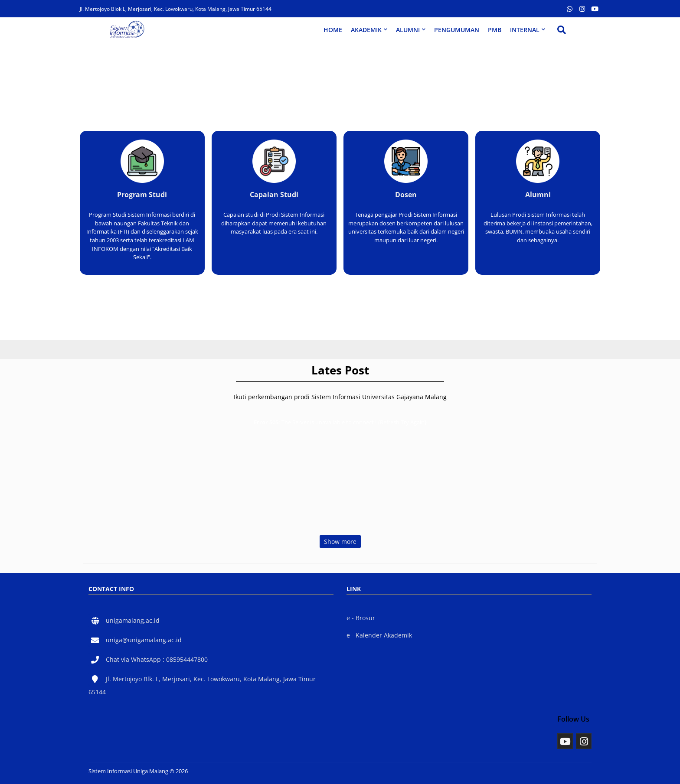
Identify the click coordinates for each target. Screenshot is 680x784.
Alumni (538, 195)
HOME (333, 30)
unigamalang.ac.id (133, 620)
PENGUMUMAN (457, 30)
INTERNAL (525, 30)
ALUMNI (408, 30)
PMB (495, 30)
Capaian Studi (274, 195)
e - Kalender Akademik (379, 635)
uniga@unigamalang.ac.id (144, 640)
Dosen (406, 195)
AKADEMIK (366, 30)
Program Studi (142, 195)
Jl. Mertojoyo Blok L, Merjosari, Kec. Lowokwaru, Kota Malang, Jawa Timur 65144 (176, 9)
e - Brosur (361, 618)
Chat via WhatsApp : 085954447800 (157, 659)
